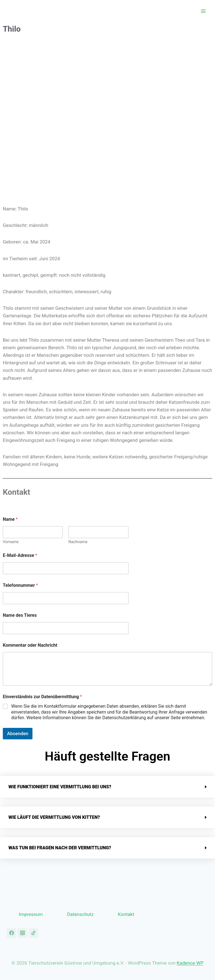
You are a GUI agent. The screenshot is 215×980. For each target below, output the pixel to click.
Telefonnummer (20, 585)
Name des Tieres (20, 615)
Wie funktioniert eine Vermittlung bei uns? (60, 787)
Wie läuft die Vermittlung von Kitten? (54, 817)
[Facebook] (11, 933)
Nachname (78, 542)
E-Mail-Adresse (20, 555)
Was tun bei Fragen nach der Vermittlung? (60, 848)
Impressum (31, 914)
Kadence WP (190, 963)
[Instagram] (22, 933)
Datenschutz (80, 914)
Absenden (18, 733)
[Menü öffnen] (203, 11)
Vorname (11, 542)
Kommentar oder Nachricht (30, 645)
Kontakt (126, 914)
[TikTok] (33, 933)
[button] (107, 787)
